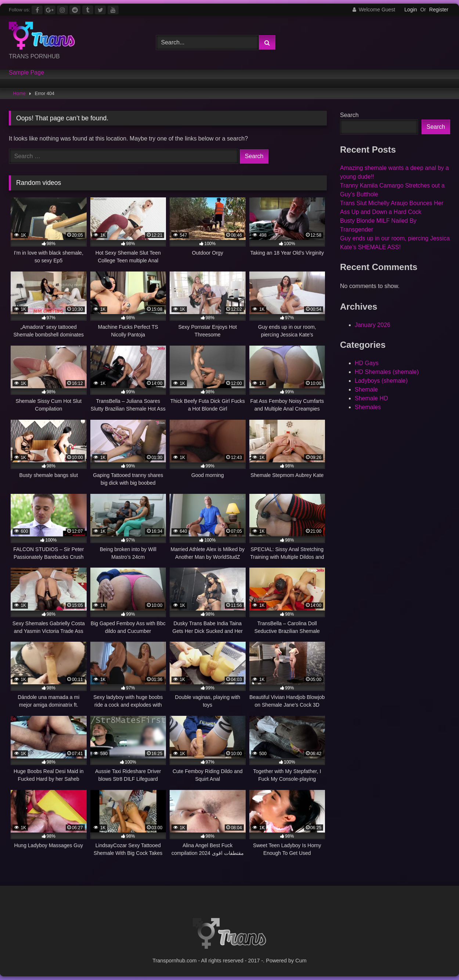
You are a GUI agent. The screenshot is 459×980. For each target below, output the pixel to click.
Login (411, 10)
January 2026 (373, 325)
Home (19, 93)
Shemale (366, 389)
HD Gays (367, 363)
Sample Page (26, 73)
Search (349, 115)
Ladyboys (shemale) (381, 381)
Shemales (368, 407)
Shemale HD (371, 398)
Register (439, 10)
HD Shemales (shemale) (387, 372)
